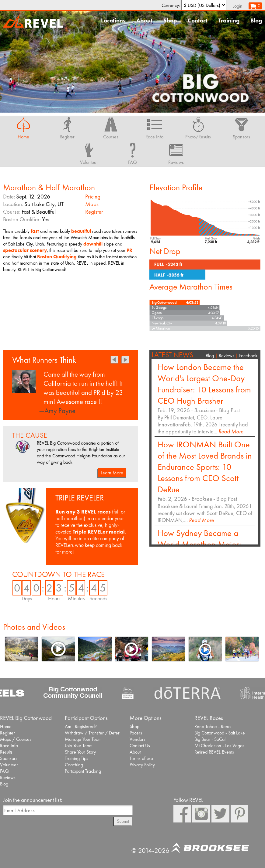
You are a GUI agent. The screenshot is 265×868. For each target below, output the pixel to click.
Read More (231, 431)
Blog (256, 20)
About (144, 20)
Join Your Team (79, 746)
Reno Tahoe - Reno (213, 726)
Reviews (227, 356)
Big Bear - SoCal (210, 739)
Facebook (248, 356)
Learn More (112, 473)
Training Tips (77, 758)
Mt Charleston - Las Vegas (219, 746)
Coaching (74, 765)
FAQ (4, 771)
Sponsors (9, 758)
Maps (92, 204)
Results (6, 752)
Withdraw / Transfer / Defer (92, 733)
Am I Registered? (81, 726)
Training (229, 20)
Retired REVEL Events (214, 752)
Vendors (138, 739)
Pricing (93, 197)
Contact (198, 20)
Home (6, 726)
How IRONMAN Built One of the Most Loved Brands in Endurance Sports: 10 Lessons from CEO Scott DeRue (205, 467)
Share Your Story (80, 752)
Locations (113, 20)
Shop (170, 20)
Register (94, 212)
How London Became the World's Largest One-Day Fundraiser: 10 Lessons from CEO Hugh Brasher (204, 384)
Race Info (9, 746)
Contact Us (140, 746)
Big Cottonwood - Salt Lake (220, 733)
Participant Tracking (83, 771)
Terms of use (141, 758)
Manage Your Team (83, 739)
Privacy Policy (142, 765)
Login (237, 6)
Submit (123, 821)
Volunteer (9, 765)
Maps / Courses (16, 739)
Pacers (136, 733)
